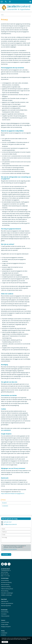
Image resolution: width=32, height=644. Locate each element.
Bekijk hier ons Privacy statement (10, 549)
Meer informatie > (24, 639)
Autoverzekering (5, 580)
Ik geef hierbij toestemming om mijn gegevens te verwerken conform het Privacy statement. (15, 546)
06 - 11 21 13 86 (6, 576)
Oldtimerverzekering (6, 587)
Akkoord (5, 642)
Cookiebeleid (4, 633)
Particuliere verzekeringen (7, 593)
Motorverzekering (5, 585)
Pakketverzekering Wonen (7, 589)
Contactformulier (5, 622)
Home (2, 15)
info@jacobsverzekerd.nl (10, 524)
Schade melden (5, 624)
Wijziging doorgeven (6, 627)
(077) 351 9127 (8, 522)
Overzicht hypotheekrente (7, 603)
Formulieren (4, 614)
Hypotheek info (5, 601)
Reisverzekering (5, 591)
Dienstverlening (5, 612)
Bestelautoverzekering (6, 582)
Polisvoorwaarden (5, 616)
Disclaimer (3, 635)
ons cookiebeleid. (6, 430)
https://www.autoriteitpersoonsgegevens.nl (13, 493)
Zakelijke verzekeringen (6, 595)
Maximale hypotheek (6, 606)
